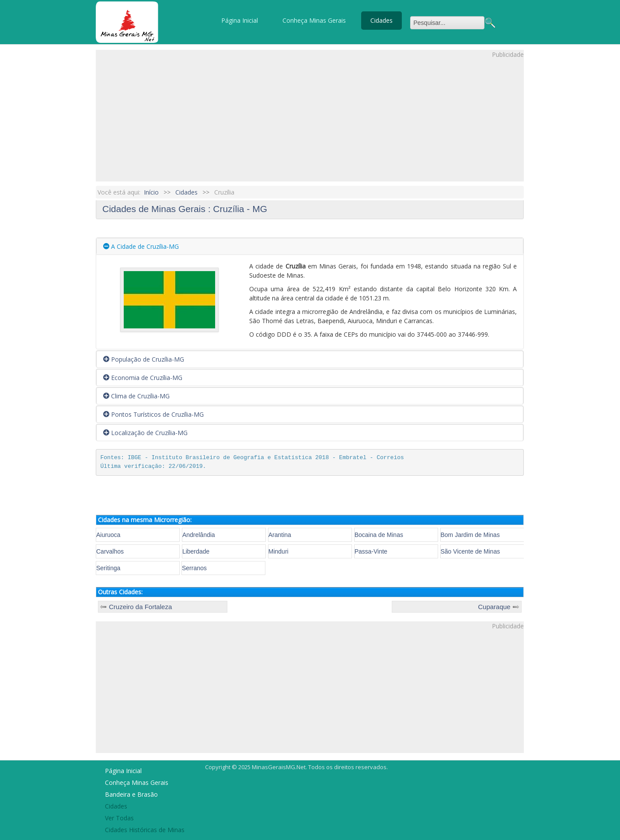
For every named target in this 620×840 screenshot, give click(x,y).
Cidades (381, 20)
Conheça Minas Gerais (314, 20)
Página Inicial (240, 20)
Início (151, 192)
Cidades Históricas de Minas (145, 830)
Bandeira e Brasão (131, 794)
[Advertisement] (310, 120)
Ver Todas (119, 818)
